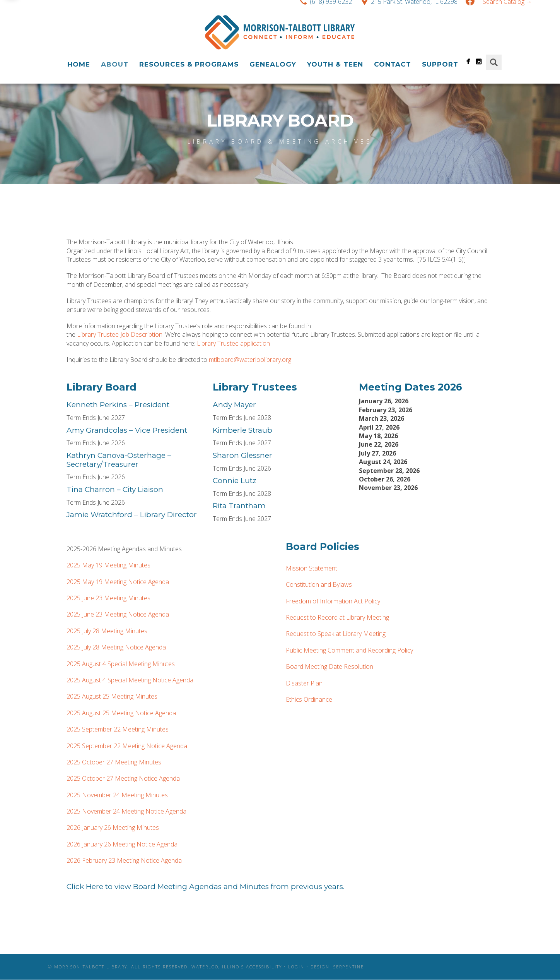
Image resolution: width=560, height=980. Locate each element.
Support (440, 64)
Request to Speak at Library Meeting (336, 634)
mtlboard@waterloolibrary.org (250, 360)
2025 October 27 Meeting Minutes (114, 762)
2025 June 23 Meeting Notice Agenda (118, 614)
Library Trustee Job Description (120, 334)
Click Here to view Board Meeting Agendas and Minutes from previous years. (206, 887)
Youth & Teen (335, 64)
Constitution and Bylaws (319, 584)
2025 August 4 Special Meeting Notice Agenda (130, 680)
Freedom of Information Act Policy (333, 601)
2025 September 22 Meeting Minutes (118, 729)
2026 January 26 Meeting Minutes (113, 828)
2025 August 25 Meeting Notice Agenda (121, 713)
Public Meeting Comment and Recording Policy (349, 650)
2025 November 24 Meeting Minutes (117, 795)
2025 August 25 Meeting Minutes (112, 696)
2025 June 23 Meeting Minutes (108, 598)
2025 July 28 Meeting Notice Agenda (116, 647)
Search (494, 62)
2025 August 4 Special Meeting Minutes (121, 664)
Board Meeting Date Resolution (330, 666)
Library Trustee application (233, 343)
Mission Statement (312, 568)
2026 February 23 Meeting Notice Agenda (124, 860)
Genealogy (273, 64)
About (115, 64)
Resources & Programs (189, 64)
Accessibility (264, 967)
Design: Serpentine (337, 967)
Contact (393, 64)
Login (296, 967)
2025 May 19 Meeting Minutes (108, 565)
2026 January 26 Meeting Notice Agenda (122, 844)
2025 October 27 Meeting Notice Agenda (123, 778)
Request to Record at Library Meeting (337, 617)
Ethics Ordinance (309, 699)
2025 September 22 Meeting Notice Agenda (127, 746)
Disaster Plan (304, 683)
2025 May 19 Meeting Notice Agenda (118, 582)
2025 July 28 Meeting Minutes (107, 631)
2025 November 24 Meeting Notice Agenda (126, 811)
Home (79, 64)
